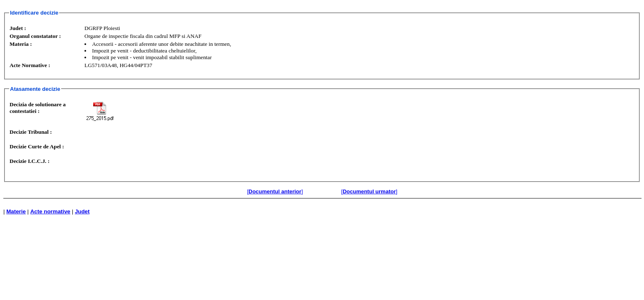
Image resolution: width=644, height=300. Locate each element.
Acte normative (50, 211)
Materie (16, 211)
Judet (82, 211)
